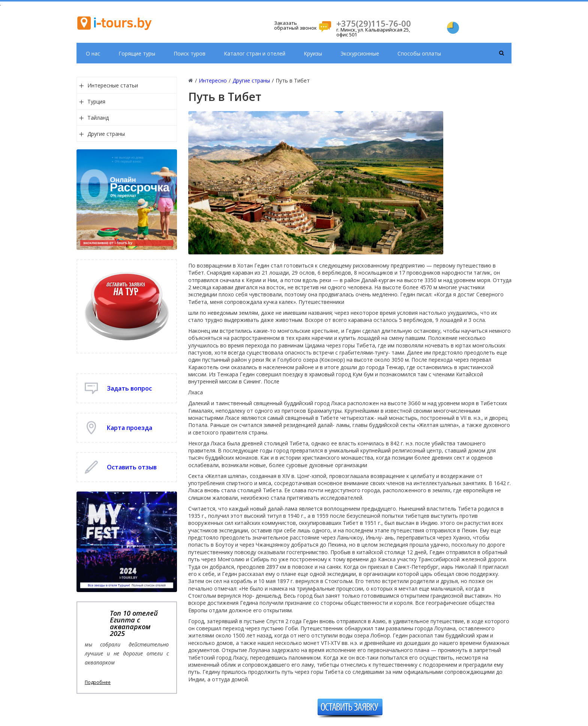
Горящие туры (137, 53)
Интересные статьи (113, 85)
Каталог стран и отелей (255, 53)
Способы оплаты (419, 53)
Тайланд (98, 118)
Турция (96, 101)
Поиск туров (190, 53)
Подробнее (98, 682)
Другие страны (106, 134)
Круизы (313, 53)
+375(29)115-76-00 (374, 23)
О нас (93, 53)
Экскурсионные (360, 53)
